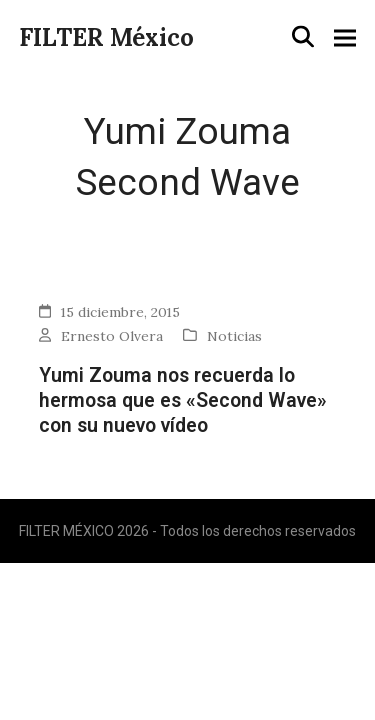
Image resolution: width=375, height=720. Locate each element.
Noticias (234, 336)
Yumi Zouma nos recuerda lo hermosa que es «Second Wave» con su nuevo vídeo (183, 401)
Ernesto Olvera (112, 336)
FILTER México (106, 37)
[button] (303, 37)
